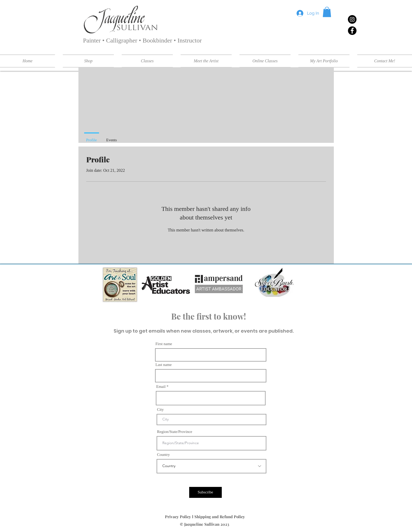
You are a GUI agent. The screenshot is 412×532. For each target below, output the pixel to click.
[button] (327, 12)
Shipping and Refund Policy (220, 517)
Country (164, 455)
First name (164, 344)
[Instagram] (352, 19)
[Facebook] (352, 31)
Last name (164, 365)
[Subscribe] (205, 492)
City (161, 410)
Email (161, 387)
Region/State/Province (175, 432)
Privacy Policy (179, 517)
